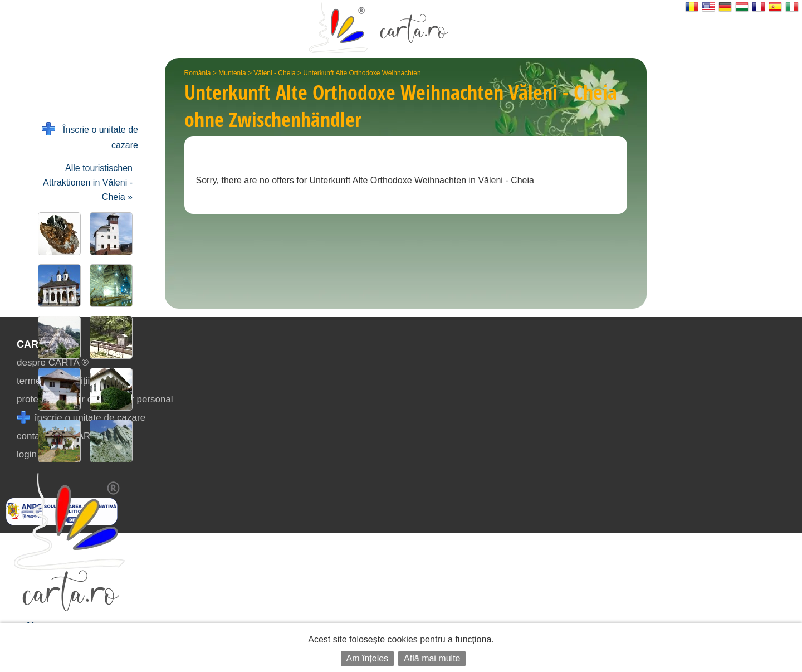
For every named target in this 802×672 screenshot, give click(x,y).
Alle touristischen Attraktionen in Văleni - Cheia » (88, 182)
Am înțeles (368, 658)
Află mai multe (432, 658)
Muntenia (232, 73)
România (198, 73)
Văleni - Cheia (274, 73)
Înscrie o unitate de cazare (90, 136)
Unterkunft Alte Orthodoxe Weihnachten (362, 73)
